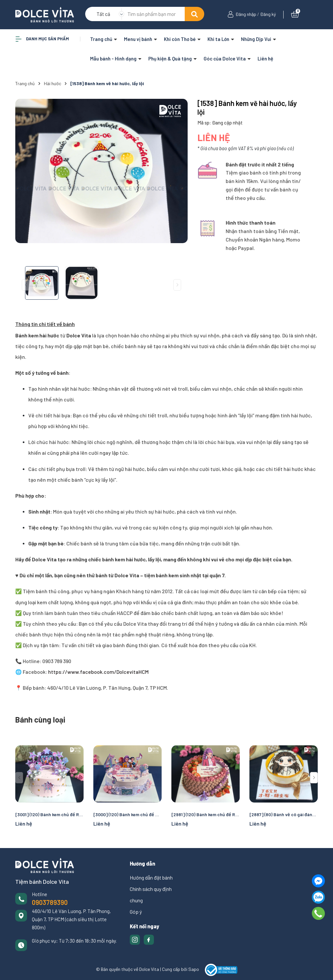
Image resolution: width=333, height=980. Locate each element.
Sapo (194, 969)
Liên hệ (265, 59)
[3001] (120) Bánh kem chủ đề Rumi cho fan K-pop (49, 814)
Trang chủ (102, 39)
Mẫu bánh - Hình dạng (114, 59)
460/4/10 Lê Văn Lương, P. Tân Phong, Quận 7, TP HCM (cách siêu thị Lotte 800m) (71, 919)
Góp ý (136, 912)
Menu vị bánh (139, 39)
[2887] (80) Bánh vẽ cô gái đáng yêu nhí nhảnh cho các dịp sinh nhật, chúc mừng (284, 814)
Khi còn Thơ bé (180, 39)
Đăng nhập (246, 14)
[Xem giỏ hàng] (295, 14)
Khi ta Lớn (219, 39)
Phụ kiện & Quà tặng (171, 59)
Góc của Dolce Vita (225, 59)
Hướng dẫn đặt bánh (151, 877)
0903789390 (50, 902)
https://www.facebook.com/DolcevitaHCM (98, 672)
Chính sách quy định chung (151, 895)
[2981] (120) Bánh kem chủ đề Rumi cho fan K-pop (206, 814)
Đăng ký (268, 14)
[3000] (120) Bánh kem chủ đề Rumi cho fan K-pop (127, 814)
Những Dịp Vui (257, 39)
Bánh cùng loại (40, 719)
